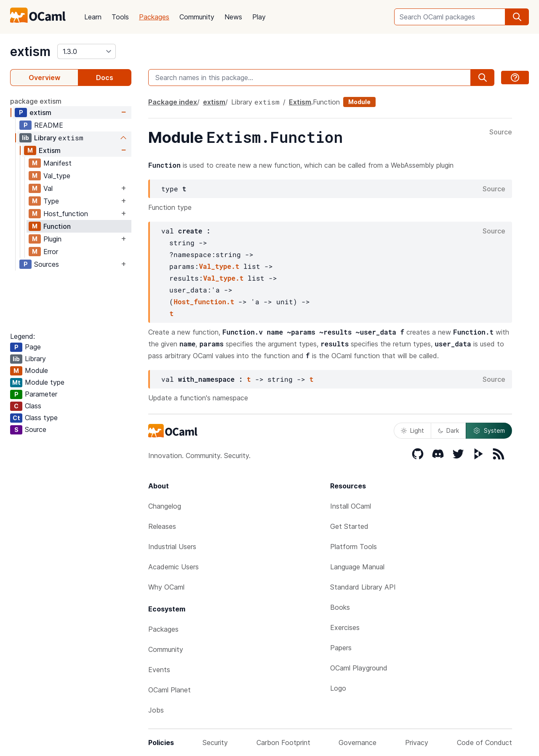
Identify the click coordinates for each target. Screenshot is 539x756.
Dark (448, 430)
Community (197, 17)
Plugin (52, 239)
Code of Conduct (484, 743)
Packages (154, 17)
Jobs (156, 710)
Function (57, 226)
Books (340, 607)
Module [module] (359, 102)
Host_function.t (204, 302)
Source (501, 132)
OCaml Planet (169, 690)
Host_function (66, 214)
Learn (93, 17)
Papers (341, 648)
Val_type (57, 176)
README (49, 125)
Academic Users (173, 567)
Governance (358, 743)
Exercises (345, 627)
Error (51, 252)
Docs (105, 78)
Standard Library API (363, 587)
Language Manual (357, 567)
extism (30, 51)
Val (48, 188)
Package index (173, 102)
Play (259, 17)
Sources (47, 264)
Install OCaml (351, 506)
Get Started (349, 526)
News (233, 17)
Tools (120, 17)
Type (51, 201)
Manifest (57, 163)
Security (215, 743)
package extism (36, 101)
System (489, 431)
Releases (162, 526)
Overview (44, 78)
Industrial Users (172, 547)
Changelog (165, 506)
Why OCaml (166, 587)
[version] (87, 51)
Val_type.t (219, 266)
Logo (338, 688)
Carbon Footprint (283, 743)
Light (412, 430)
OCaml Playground (359, 668)
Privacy (417, 743)
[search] (517, 17)
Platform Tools (354, 547)
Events (159, 670)
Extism (50, 150)
